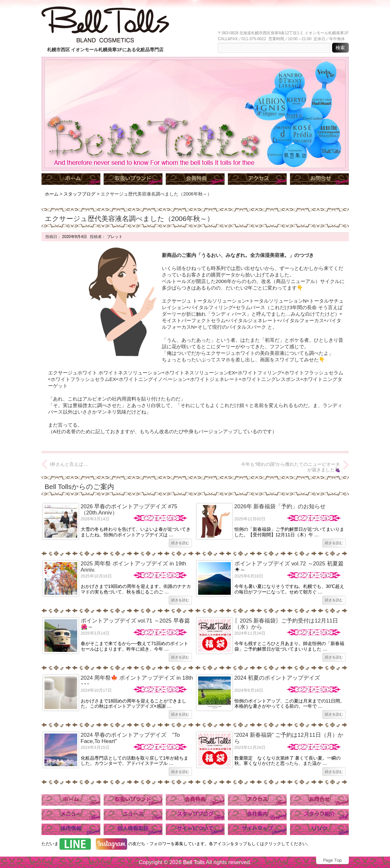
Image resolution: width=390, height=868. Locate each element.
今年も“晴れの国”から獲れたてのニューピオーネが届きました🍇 (290, 467)
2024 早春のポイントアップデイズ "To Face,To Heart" (130, 738)
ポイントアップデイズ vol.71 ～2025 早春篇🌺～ (135, 624)
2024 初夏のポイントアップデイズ (277, 678)
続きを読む (180, 543)
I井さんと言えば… (69, 464)
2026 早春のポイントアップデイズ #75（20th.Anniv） (129, 509)
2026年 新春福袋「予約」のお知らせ (280, 506)
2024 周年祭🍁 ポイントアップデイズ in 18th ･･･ (137, 681)
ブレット (114, 237)
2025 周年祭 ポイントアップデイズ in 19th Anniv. (134, 567)
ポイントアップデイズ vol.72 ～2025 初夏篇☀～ (289, 567)
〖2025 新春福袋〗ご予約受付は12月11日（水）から (286, 624)
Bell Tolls (194, 862)
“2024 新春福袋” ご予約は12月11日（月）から (289, 738)
